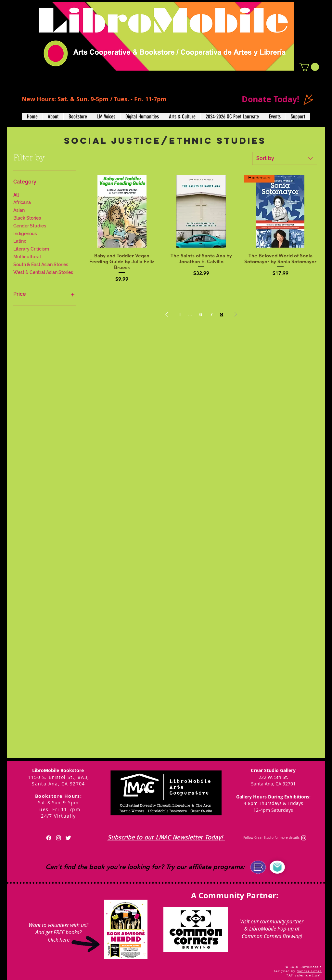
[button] (309, 67)
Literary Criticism (31, 248)
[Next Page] (236, 315)
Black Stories (27, 218)
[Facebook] (49, 838)
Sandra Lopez (309, 972)
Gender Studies (30, 225)
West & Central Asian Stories (43, 272)
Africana (22, 202)
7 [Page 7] (211, 314)
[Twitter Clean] (68, 838)
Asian (19, 210)
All (16, 194)
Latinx (20, 241)
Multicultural (27, 256)
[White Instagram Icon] (58, 838)
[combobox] (285, 158)
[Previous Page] (167, 315)
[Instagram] (304, 838)
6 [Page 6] (201, 314)
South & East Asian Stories (41, 264)
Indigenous (25, 233)
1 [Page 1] (180, 314)
